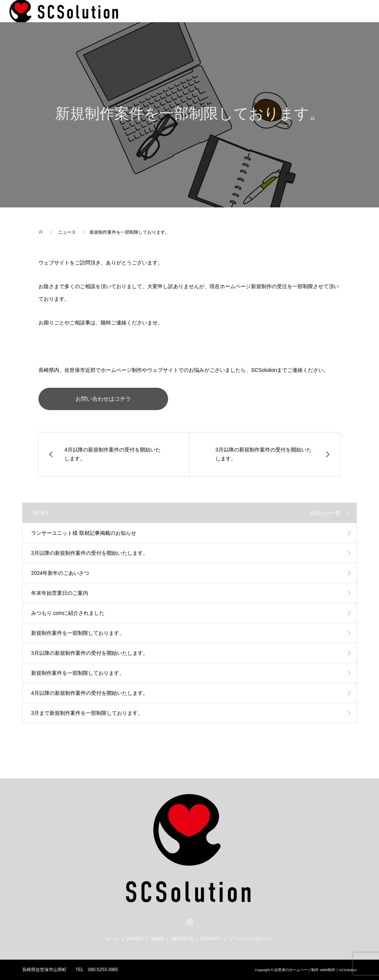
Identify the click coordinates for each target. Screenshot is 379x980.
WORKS (135, 939)
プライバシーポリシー (251, 939)
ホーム (113, 939)
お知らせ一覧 (325, 513)
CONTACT (211, 939)
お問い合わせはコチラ (103, 399)
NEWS (157, 939)
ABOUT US (182, 939)
